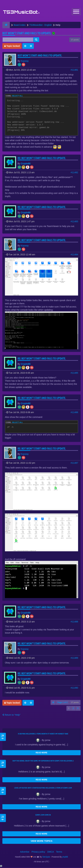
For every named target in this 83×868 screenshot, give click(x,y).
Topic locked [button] (12, 46)
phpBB (65, 857)
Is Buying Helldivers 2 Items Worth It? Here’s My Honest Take (43, 734)
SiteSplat (46, 857)
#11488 (74, 622)
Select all (17, 96)
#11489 (74, 658)
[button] (78, 708)
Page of (62, 703)
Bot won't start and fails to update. (27, 33)
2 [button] (73, 708)
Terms (59, 852)
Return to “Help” (11, 715)
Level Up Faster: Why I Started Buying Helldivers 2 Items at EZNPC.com (43, 788)
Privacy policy (38, 852)
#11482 (74, 173)
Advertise (25, 852)
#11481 (74, 70)
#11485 (74, 373)
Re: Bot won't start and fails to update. (42, 158)
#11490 (74, 688)
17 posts (75, 40)
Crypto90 (26, 164)
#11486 (74, 412)
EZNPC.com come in (43, 815)
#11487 (74, 463)
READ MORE (41, 753)
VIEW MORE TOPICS (41, 841)
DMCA (51, 852)
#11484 (74, 255)
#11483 (74, 222)
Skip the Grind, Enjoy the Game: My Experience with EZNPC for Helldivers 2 (43, 761)
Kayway (25, 61)
